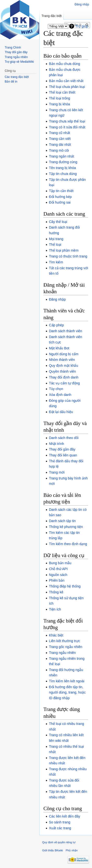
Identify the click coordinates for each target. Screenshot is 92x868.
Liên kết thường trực (64, 641)
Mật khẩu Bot (59, 348)
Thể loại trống (59, 98)
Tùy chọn (56, 389)
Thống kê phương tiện (66, 527)
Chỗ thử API (58, 569)
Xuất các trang (60, 828)
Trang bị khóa (59, 104)
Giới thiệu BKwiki (53, 850)
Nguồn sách (58, 575)
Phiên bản (57, 580)
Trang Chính (13, 48)
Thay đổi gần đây (62, 449)
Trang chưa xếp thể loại (67, 121)
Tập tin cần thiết (61, 191)
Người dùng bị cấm (64, 354)
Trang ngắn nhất (61, 156)
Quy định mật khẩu (63, 366)
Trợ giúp (82, 26)
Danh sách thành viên (65, 331)
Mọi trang (56, 239)
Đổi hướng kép (60, 197)
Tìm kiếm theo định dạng (68, 544)
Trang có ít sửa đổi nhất (67, 127)
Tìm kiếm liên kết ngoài (66, 681)
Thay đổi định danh (64, 377)
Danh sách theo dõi (64, 438)
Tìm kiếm (56, 262)
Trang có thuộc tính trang (68, 256)
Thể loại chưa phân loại (67, 87)
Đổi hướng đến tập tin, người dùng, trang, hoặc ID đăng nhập (67, 692)
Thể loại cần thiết (62, 92)
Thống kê (56, 592)
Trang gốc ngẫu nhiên (66, 647)
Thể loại (55, 245)
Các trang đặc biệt (17, 77)
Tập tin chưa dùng (63, 174)
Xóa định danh (60, 395)
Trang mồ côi (59, 150)
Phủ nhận (72, 850)
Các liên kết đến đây (64, 816)
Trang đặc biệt (52, 16)
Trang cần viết (60, 139)
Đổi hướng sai (60, 202)
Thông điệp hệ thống (65, 586)
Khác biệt (56, 635)
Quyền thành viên (62, 371)
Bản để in (11, 82)
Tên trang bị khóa (62, 168)
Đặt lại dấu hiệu (61, 412)
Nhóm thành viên (62, 360)
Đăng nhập (57, 299)
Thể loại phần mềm (64, 250)
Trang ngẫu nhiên (62, 653)
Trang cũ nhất (59, 133)
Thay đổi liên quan (63, 455)
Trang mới (57, 472)
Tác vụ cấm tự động (64, 383)
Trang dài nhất (60, 145)
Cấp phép (56, 325)
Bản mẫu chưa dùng (64, 64)
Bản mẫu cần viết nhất (66, 81)
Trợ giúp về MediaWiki (19, 62)
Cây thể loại (58, 222)
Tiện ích (55, 609)
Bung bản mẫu (60, 563)
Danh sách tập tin (62, 521)
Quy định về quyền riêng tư (59, 842)
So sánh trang (59, 822)
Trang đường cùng (63, 162)
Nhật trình (56, 444)
